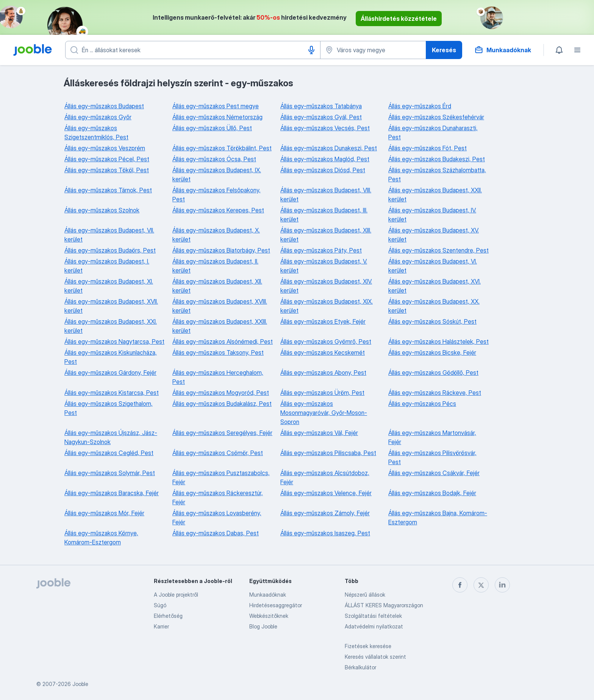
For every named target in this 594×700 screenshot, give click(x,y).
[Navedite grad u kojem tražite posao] (373, 50)
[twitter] (481, 585)
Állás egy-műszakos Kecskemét (323, 352)
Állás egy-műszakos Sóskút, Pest (432, 321)
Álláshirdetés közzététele (399, 19)
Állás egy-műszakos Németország (217, 117)
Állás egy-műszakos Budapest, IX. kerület (217, 175)
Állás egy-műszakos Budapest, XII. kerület (217, 286)
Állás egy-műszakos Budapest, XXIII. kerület (220, 326)
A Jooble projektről (176, 595)
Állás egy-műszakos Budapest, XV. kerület (434, 235)
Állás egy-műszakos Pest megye (216, 106)
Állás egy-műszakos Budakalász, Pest (222, 404)
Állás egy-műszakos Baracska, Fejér (112, 493)
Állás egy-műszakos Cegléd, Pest (109, 453)
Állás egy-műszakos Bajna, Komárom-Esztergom (438, 518)
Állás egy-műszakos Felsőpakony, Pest (216, 195)
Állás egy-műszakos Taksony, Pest (218, 352)
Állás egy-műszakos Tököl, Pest (107, 170)
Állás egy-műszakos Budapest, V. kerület (324, 266)
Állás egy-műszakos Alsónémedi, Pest (223, 341)
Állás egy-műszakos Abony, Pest (323, 373)
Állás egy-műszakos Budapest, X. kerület (216, 235)
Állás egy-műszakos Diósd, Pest (323, 170)
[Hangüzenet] (311, 50)
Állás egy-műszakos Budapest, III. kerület (324, 215)
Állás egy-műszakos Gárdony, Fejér (110, 373)
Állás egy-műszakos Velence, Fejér (326, 493)
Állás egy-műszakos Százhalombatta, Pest (437, 175)
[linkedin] (502, 585)
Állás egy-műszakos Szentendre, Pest (438, 250)
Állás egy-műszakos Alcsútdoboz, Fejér (325, 477)
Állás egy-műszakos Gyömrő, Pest (326, 341)
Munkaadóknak (268, 595)
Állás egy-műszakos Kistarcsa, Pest (112, 393)
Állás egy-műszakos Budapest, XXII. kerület (435, 195)
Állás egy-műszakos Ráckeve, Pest (435, 393)
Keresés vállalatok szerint (375, 657)
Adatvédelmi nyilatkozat (374, 626)
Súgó (160, 605)
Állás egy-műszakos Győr (98, 117)
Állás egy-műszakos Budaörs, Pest (110, 250)
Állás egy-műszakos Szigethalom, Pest (109, 408)
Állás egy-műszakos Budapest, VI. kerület (433, 266)
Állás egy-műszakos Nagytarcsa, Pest (114, 341)
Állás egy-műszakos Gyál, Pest (321, 117)
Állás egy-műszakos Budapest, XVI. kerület (435, 286)
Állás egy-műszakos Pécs (422, 404)
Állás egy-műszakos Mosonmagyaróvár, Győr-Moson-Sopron (324, 413)
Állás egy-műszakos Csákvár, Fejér (434, 473)
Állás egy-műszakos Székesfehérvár (436, 117)
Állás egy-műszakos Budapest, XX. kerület (434, 306)
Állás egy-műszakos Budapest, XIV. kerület (326, 286)
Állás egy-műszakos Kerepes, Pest (218, 210)
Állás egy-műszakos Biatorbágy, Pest (221, 250)
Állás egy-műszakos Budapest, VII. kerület (109, 235)
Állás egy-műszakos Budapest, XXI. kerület (111, 326)
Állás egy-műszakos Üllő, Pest (212, 128)
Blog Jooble (263, 626)
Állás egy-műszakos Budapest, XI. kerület (109, 286)
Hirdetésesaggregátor (276, 605)
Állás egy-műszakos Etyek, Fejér (323, 321)
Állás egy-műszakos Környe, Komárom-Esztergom (101, 538)
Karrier (161, 626)
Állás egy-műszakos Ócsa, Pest (214, 159)
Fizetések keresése (368, 646)
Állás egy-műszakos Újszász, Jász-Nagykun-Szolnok (111, 437)
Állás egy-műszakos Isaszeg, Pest (325, 533)
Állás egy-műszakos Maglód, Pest (325, 159)
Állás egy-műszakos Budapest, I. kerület (107, 266)
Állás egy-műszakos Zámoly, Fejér (325, 513)
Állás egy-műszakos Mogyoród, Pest (221, 393)
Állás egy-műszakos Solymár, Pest (110, 473)
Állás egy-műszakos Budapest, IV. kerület (432, 215)
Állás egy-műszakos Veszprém (105, 148)
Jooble (80, 684)
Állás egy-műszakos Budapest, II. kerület (215, 266)
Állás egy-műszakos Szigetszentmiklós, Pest (96, 133)
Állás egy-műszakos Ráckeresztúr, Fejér (218, 497)
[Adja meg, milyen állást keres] (193, 50)
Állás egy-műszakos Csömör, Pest (218, 453)
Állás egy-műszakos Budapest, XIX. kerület (327, 306)
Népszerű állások (365, 595)
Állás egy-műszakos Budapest (104, 106)
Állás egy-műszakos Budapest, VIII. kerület (326, 195)
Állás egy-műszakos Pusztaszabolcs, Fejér (221, 477)
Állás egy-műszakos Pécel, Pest (107, 159)
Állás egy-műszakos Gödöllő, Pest (433, 373)
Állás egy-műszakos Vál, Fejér (319, 433)
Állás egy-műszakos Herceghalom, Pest (218, 377)
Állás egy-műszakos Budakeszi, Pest (437, 159)
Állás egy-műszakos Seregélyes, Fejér (222, 433)
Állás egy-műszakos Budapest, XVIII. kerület (220, 306)
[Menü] (577, 50)
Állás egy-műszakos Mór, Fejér (104, 513)
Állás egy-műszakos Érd (420, 106)
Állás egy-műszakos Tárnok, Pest (108, 190)
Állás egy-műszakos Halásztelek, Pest (438, 341)
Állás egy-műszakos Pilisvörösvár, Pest (432, 457)
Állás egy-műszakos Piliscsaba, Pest (328, 453)
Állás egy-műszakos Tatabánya (321, 106)
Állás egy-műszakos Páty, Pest (321, 250)
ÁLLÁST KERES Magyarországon (384, 605)
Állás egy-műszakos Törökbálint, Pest (222, 148)
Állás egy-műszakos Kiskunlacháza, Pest (111, 357)
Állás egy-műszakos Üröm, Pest (322, 393)
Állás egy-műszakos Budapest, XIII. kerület (326, 235)
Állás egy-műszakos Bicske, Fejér (432, 352)
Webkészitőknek (269, 616)
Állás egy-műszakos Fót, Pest (428, 148)
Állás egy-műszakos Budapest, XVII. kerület (111, 306)
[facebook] (460, 585)
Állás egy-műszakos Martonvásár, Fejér (432, 437)
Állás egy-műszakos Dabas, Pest (216, 533)
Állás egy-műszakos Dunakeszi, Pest (329, 148)
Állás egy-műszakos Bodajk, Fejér (432, 493)
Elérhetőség (168, 616)
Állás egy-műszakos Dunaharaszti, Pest (433, 133)
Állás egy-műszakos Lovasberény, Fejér (217, 518)
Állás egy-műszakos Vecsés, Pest (325, 128)
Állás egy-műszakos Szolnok (102, 210)
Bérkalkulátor (360, 667)
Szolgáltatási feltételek (373, 616)
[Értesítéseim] (559, 50)
